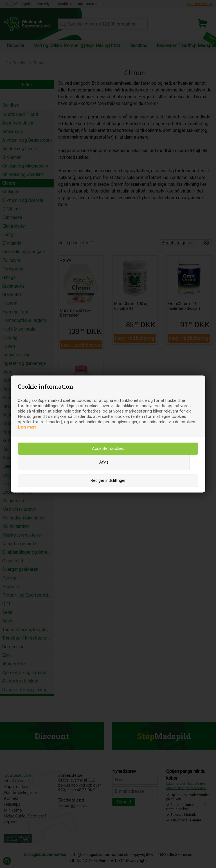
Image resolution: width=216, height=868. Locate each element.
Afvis (104, 462)
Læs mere (27, 427)
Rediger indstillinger (108, 481)
